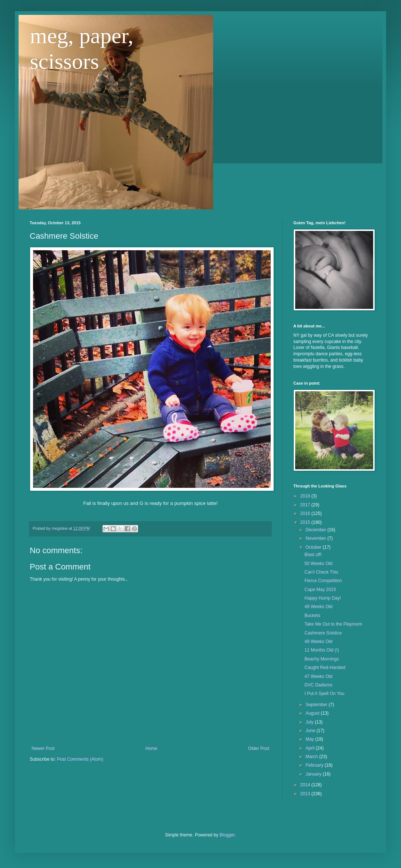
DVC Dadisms (318, 685)
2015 (306, 522)
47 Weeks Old (318, 676)
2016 (306, 513)
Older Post (259, 748)
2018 (306, 496)
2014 (306, 785)
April (311, 748)
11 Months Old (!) (322, 650)
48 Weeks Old (318, 642)
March (312, 757)
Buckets (312, 616)
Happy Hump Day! (323, 598)
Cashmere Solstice (323, 633)
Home (151, 748)
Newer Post (43, 748)
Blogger (227, 835)
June (311, 731)
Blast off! (313, 555)
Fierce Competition (323, 581)
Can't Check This (321, 572)
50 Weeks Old (318, 564)
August (313, 713)
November (317, 538)
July (310, 722)
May (310, 739)
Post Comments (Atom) (80, 759)
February (315, 765)
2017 (306, 505)
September (317, 705)
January (314, 774)
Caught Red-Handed (325, 668)
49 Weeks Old (318, 607)
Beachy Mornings (322, 659)
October (314, 547)
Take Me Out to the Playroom (333, 624)
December (317, 530)
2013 (306, 794)
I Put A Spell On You (324, 694)
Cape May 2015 (320, 590)
